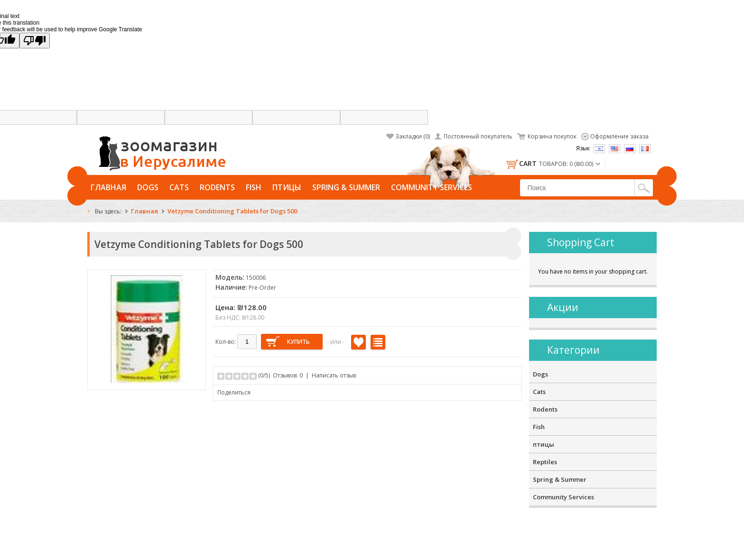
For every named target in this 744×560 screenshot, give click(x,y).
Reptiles (545, 462)
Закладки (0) (413, 136)
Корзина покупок (552, 136)
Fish (254, 187)
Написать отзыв (334, 375)
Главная (108, 187)
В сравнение (378, 342)
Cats (179, 187)
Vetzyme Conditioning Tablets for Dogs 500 (232, 211)
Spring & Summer (346, 187)
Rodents (217, 187)
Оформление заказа (619, 136)
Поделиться (234, 392)
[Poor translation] (35, 41)
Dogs (148, 187)
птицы (287, 187)
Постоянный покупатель (478, 136)
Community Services (432, 187)
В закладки (358, 342)
